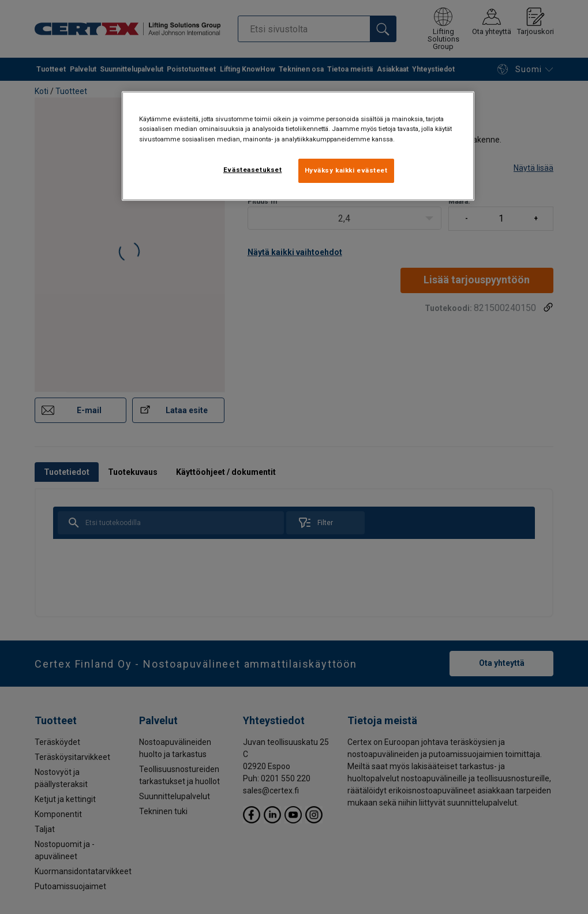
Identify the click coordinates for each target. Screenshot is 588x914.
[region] (298, 146)
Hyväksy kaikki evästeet (346, 170)
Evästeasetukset (253, 170)
